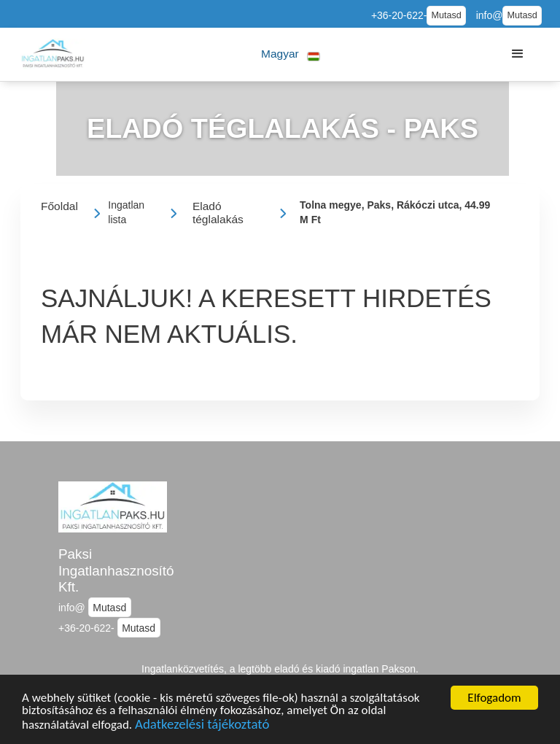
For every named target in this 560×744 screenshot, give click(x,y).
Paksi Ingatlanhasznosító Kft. (116, 570)
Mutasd (446, 15)
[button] (291, 54)
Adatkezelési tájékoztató (202, 730)
